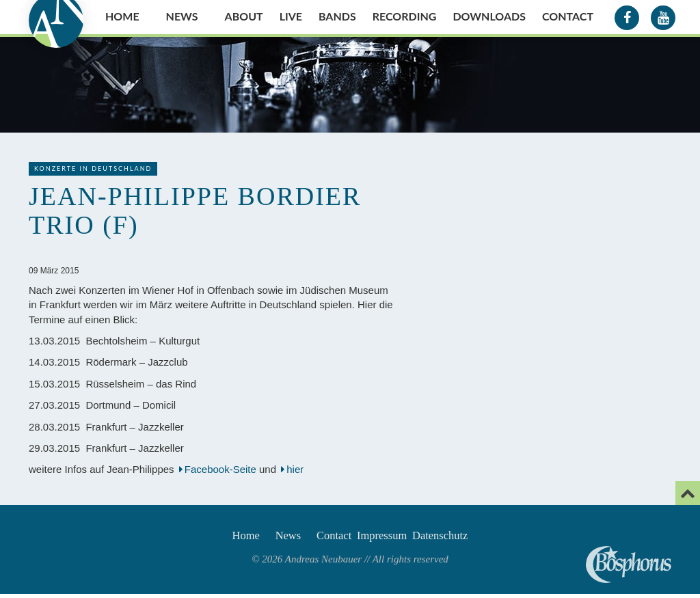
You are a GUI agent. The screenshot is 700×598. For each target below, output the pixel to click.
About (244, 16)
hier (296, 469)
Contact (568, 16)
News (182, 16)
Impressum (392, 537)
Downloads (489, 16)
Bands (337, 16)
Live (291, 16)
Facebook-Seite (220, 469)
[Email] (688, 493)
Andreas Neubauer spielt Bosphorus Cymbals (629, 565)
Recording (405, 16)
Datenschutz (463, 537)
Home (122, 16)
